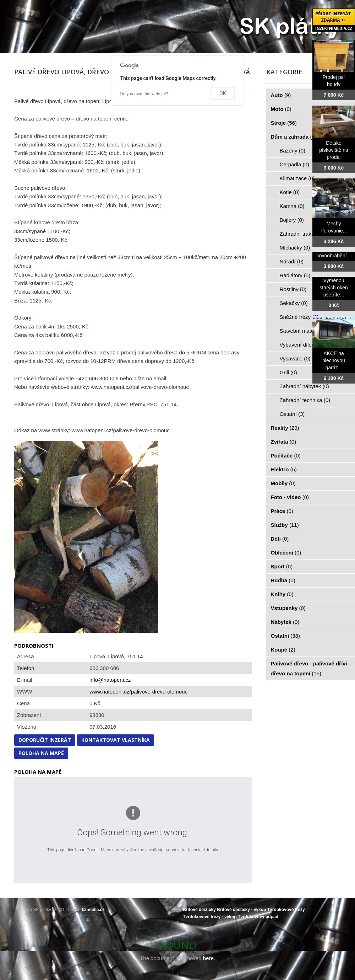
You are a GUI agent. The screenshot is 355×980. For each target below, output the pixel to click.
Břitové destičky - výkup (241, 910)
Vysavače (295, 358)
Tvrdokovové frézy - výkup (210, 917)
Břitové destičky (199, 910)
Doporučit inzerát (45, 740)
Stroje (284, 123)
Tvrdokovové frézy (286, 910)
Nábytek (285, 622)
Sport (282, 566)
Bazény (293, 151)
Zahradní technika (305, 400)
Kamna (292, 206)
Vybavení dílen (301, 345)
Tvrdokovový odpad (258, 917)
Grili (288, 372)
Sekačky (294, 303)
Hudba (283, 580)
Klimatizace (297, 178)
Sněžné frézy (299, 317)
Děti (280, 539)
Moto (281, 109)
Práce (282, 511)
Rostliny (293, 289)
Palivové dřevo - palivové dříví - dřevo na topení (311, 668)
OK (223, 93)
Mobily (283, 483)
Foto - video (290, 497)
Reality (285, 428)
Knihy (282, 594)
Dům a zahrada (294, 137)
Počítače (286, 456)
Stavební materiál (304, 331)
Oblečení (286, 553)
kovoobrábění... (334, 256)
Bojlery (292, 220)
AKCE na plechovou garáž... (334, 360)
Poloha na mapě (41, 753)
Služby (285, 525)
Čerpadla (294, 164)
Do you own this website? (144, 94)
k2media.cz (93, 910)
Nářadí (292, 261)
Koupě (283, 650)
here (208, 958)
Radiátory (295, 275)
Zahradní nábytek (304, 386)
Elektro (284, 469)
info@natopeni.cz (110, 680)
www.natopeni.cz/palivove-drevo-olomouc (138, 692)
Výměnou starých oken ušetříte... (334, 288)
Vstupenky (288, 608)
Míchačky (295, 248)
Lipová (116, 656)
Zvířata (284, 442)
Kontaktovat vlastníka (116, 740)
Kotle (290, 192)
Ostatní (292, 414)
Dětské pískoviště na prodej (334, 150)
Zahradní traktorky (305, 234)
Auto (281, 95)
